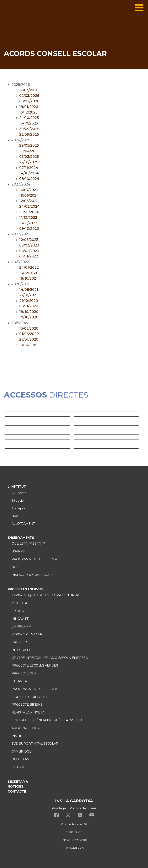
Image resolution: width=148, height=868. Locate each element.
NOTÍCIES (16, 787)
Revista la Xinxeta (28, 712)
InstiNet (19, 736)
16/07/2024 (29, 190)
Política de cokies (83, 808)
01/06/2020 (29, 334)
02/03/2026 (29, 96)
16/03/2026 (29, 90)
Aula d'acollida (26, 728)
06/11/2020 (29, 306)
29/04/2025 (29, 151)
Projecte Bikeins (27, 705)
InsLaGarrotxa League (32, 575)
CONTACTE (17, 792)
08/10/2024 (29, 179)
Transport (19, 508)
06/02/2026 (29, 101)
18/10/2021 (28, 278)
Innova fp (20, 619)
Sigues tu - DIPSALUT (30, 697)
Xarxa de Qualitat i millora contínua (45, 595)
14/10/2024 (29, 173)
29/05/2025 (29, 145)
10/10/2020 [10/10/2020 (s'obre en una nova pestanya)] (29, 317)
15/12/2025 (28, 112)
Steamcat (20, 681)
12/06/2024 (29, 201)
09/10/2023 (29, 229)
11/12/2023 (28, 218)
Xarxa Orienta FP (27, 634)
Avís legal (59, 808)
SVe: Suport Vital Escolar (35, 744)
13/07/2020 (29, 328)
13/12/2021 (28, 273)
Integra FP (21, 650)
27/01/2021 (28, 295)
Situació (18, 501)
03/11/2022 (29, 256)
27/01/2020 (29, 339)
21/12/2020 (29, 301)
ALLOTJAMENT (23, 524)
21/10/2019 (28, 345)
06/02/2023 (29, 251)
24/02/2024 (29, 206)
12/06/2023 (29, 240)
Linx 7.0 (18, 767)
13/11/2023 (28, 223)
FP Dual (18, 611)
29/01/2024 (29, 212)
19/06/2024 (29, 195)
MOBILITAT (20, 603)
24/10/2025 (29, 118)
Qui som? (19, 493)
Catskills (20, 642)
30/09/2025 (29, 129)
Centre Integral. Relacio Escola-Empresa (50, 658)
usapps (18, 551)
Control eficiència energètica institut (48, 720)
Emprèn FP (21, 626)
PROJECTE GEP (24, 673)
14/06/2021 (29, 290)
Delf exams (22, 759)
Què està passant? (28, 543)
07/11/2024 (29, 168)
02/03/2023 (29, 245)
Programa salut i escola (34, 559)
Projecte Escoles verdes (35, 665)
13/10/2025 (29, 123)
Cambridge (21, 751)
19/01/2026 (29, 107)
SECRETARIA (18, 782)
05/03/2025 (29, 157)
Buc (15, 516)
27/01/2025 (29, 162)
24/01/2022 (29, 267)
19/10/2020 (29, 312)
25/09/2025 (29, 135)
